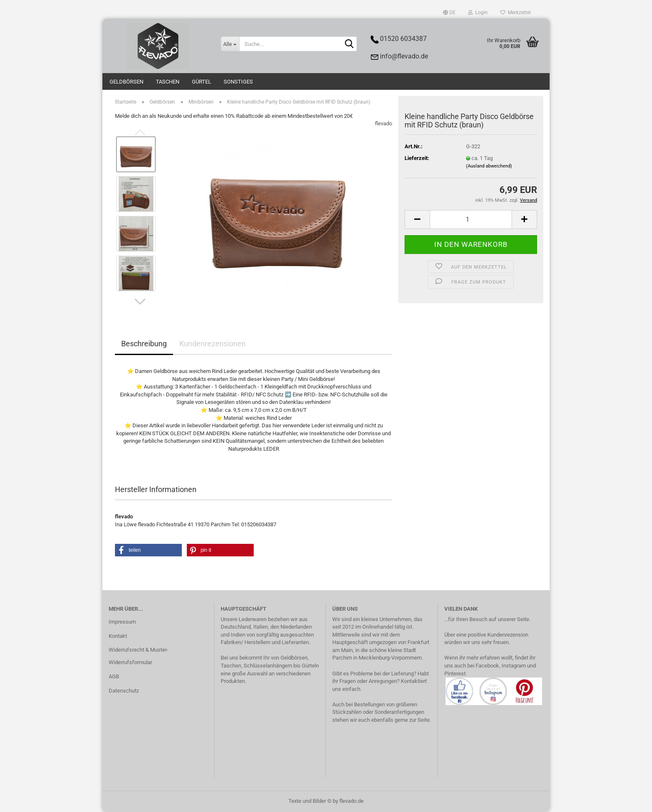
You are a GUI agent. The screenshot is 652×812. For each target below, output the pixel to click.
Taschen (168, 82)
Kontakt (118, 636)
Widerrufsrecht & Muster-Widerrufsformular (139, 656)
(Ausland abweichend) (489, 166)
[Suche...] (230, 44)
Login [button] (478, 13)
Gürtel (201, 82)
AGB (114, 676)
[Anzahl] (471, 219)
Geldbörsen (126, 82)
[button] (449, 13)
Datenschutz (124, 691)
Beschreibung (144, 344)
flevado (383, 123)
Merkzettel (516, 13)
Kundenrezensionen (213, 344)
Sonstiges (238, 82)
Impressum (122, 622)
